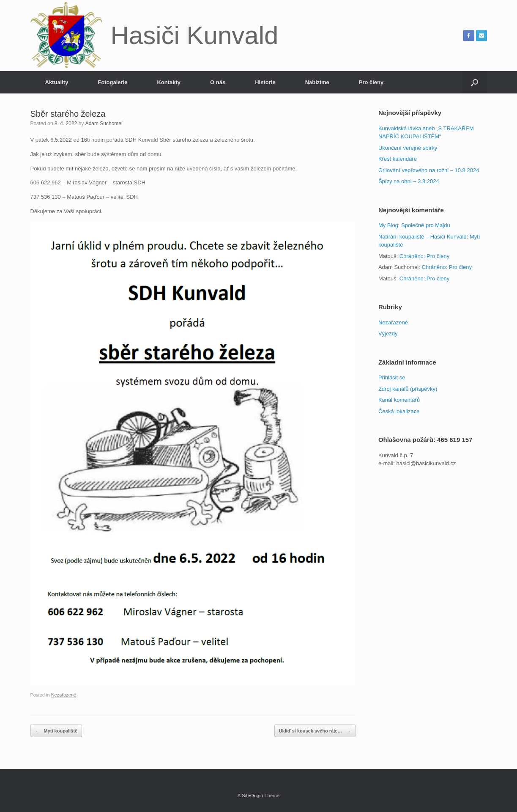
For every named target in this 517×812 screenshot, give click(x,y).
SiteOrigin (253, 796)
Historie (265, 82)
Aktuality (57, 82)
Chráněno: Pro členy (425, 256)
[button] (475, 82)
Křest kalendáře (398, 159)
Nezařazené (64, 695)
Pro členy (371, 82)
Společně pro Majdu (426, 225)
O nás (218, 82)
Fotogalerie (112, 82)
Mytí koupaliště (56, 731)
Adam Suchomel (104, 123)
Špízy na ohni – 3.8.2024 (409, 181)
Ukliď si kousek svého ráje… (315, 731)
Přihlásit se (392, 377)
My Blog (388, 225)
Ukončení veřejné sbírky (408, 148)
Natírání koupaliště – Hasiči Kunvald (423, 237)
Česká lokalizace (399, 411)
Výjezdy (388, 333)
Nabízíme (317, 82)
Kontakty (169, 82)
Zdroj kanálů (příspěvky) (408, 389)
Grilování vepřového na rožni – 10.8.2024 (429, 170)
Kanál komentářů (399, 400)
